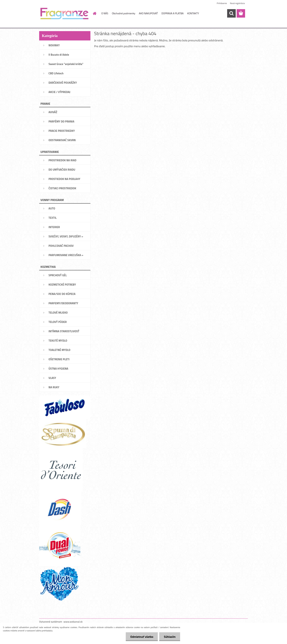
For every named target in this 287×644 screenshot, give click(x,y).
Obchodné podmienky (124, 13)
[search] (231, 13)
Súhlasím (170, 637)
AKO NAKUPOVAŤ (148, 13)
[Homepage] (94, 13)
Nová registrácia (237, 3)
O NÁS (105, 13)
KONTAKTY (193, 13)
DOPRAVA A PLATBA (173, 13)
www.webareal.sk (73, 622)
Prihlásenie (222, 3)
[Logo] (64, 14)
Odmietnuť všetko (142, 637)
